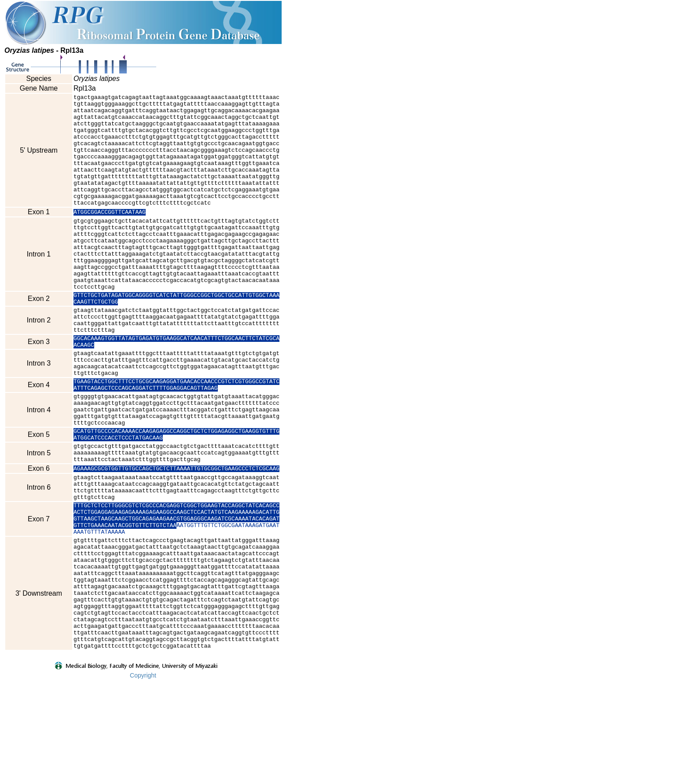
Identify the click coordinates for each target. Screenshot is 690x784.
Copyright (143, 778)
